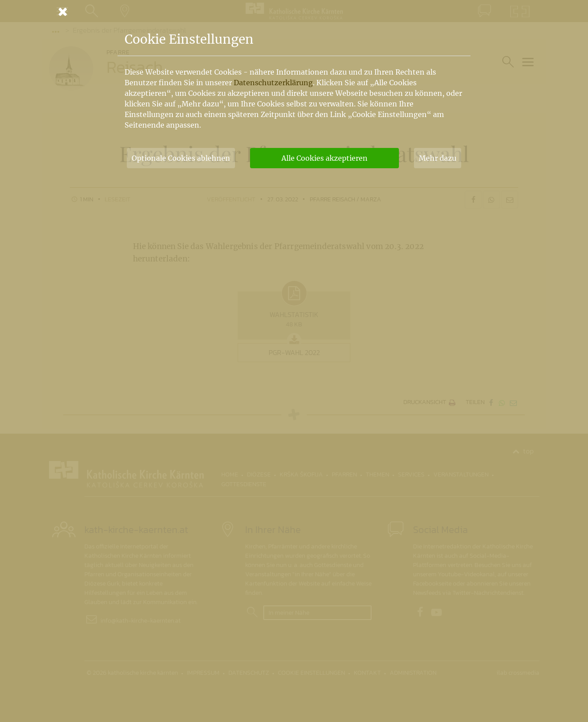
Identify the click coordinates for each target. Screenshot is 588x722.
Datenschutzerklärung (273, 83)
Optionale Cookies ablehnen (181, 158)
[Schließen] (294, 11)
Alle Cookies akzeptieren (324, 158)
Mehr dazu (438, 158)
